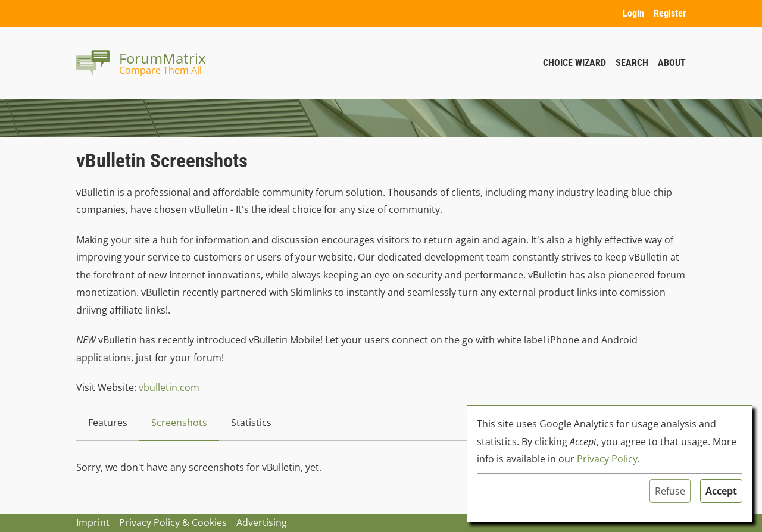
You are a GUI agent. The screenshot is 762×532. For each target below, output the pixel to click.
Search (632, 63)
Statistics (251, 423)
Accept (721, 491)
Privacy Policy (607, 459)
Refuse (670, 491)
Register (670, 13)
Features (108, 423)
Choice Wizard (574, 63)
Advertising (262, 522)
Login (633, 13)
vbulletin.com (169, 387)
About (672, 63)
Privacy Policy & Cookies (173, 522)
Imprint (93, 522)
